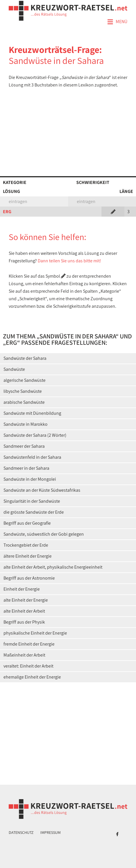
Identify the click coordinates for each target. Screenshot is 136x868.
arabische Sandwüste (24, 402)
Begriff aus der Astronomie (29, 578)
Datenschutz (21, 832)
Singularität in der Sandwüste (32, 501)
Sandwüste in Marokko (26, 424)
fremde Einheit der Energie (29, 644)
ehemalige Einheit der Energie (32, 677)
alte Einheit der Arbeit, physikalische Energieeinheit (53, 567)
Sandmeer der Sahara (24, 446)
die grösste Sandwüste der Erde (34, 512)
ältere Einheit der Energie (28, 556)
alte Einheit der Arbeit (24, 611)
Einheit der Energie (22, 589)
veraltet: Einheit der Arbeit (28, 666)
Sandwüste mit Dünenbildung (32, 413)
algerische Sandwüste (25, 380)
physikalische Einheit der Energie (35, 633)
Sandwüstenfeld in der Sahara (32, 457)
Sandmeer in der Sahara (26, 468)
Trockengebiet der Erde (26, 545)
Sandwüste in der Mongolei (30, 479)
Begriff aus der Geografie (27, 523)
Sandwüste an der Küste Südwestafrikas (42, 490)
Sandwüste (14, 369)
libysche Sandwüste (23, 391)
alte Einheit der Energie (26, 600)
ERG (7, 212)
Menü (117, 22)
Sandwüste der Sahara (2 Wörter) (35, 435)
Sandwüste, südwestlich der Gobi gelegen (44, 534)
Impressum (50, 832)
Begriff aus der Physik (24, 622)
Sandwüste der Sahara (25, 358)
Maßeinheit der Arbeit (24, 655)
